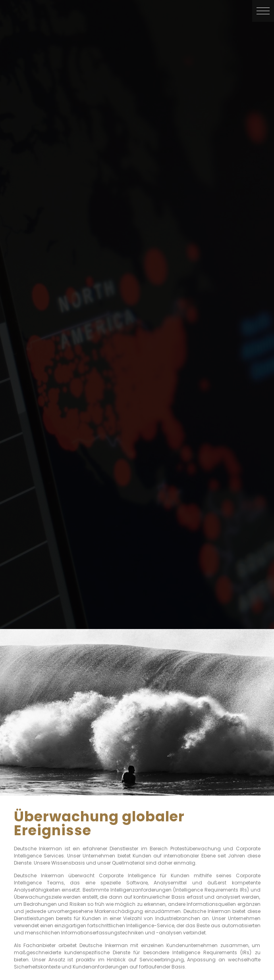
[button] (263, 11)
